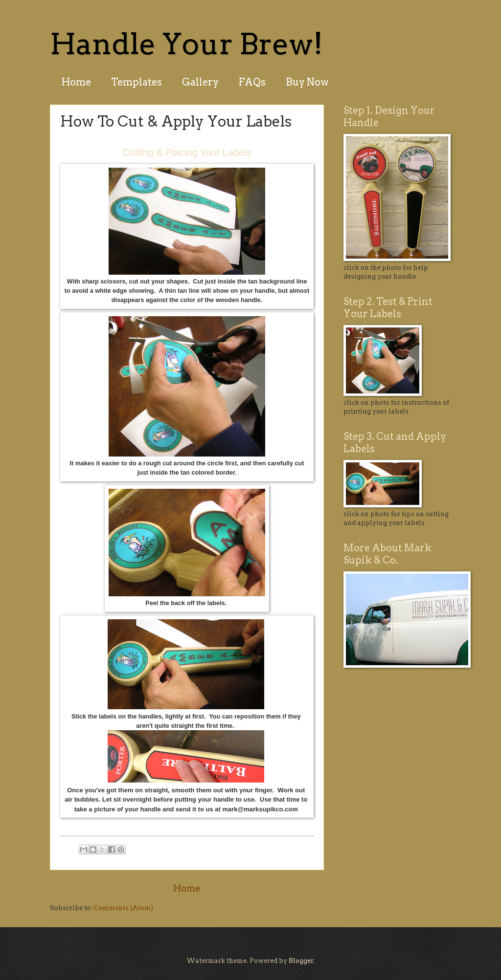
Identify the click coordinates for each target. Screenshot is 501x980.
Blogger (301, 961)
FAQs (252, 82)
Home (76, 82)
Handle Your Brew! (186, 44)
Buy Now (307, 82)
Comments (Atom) (123, 908)
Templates (137, 82)
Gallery (200, 82)
